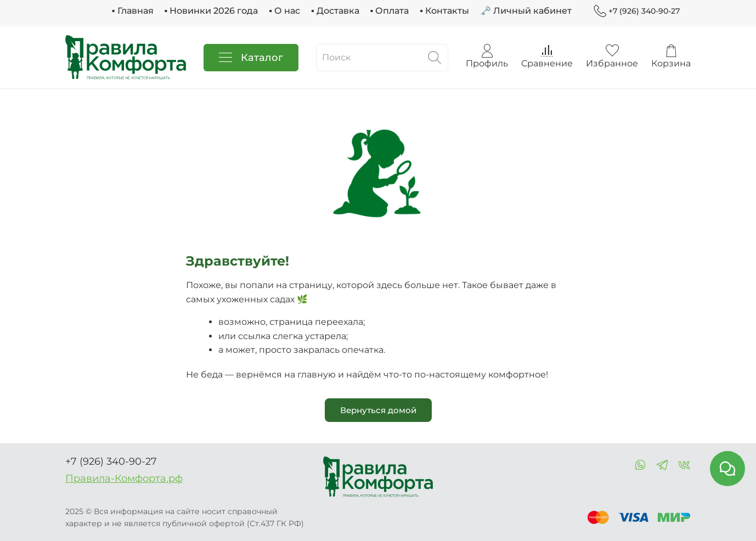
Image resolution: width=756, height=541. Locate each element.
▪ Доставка (335, 11)
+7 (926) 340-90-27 (637, 11)
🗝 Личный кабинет (526, 11)
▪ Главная (133, 11)
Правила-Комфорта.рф (124, 478)
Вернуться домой (378, 410)
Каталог (251, 58)
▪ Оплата (390, 11)
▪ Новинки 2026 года (211, 11)
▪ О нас (284, 11)
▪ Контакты (444, 11)
